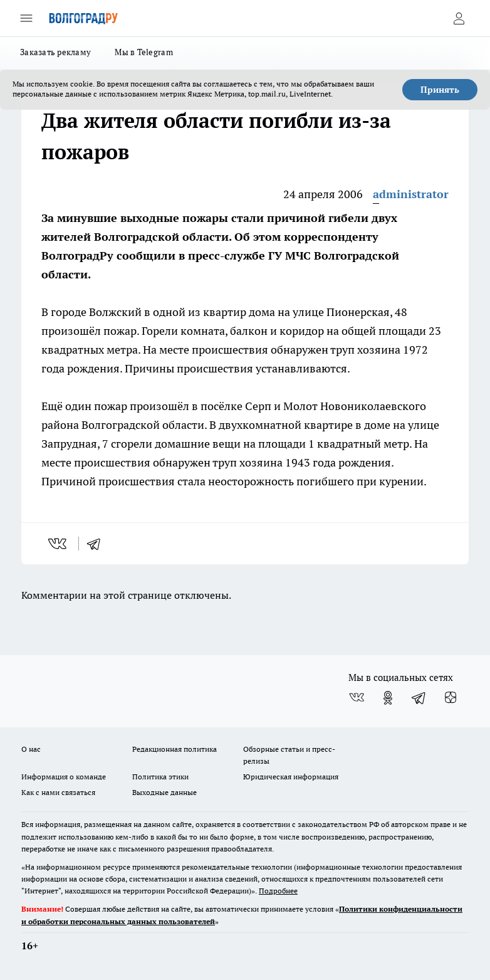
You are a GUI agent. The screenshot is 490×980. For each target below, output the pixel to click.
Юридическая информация (291, 777)
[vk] (59, 544)
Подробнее (278, 891)
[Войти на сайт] (459, 18)
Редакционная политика (175, 749)
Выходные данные (164, 792)
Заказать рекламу (55, 52)
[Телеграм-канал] (419, 698)
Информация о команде (64, 777)
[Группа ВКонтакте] (357, 698)
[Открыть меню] (26, 18)
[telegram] (98, 544)
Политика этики (160, 777)
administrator (411, 194)
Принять (440, 90)
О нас (31, 749)
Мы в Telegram (144, 52)
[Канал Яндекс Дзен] (451, 698)
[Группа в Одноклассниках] (388, 698)
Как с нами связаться (58, 792)
